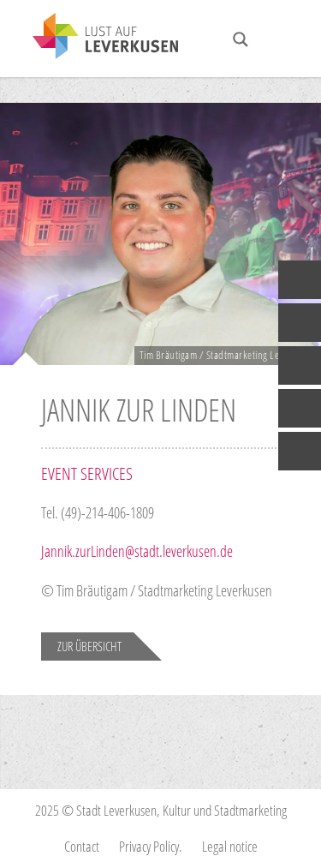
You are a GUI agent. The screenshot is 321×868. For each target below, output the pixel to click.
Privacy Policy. (151, 846)
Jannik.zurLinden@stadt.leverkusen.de (139, 551)
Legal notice (230, 846)
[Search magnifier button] (241, 39)
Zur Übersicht (89, 646)
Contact (82, 846)
